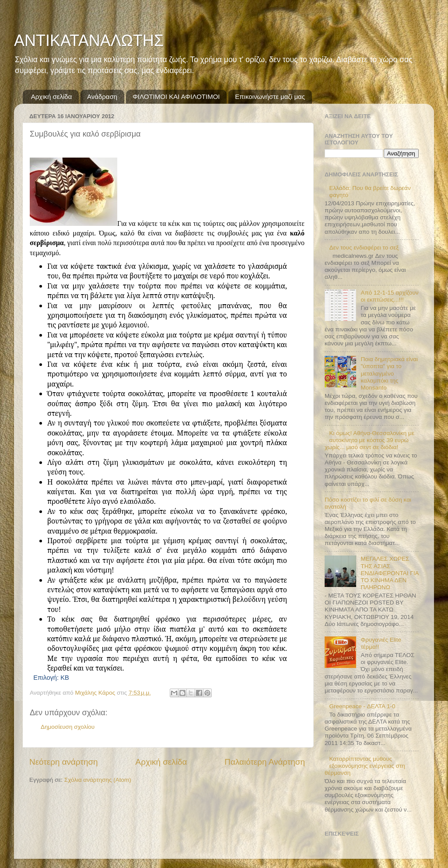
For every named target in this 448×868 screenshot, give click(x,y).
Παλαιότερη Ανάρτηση (265, 762)
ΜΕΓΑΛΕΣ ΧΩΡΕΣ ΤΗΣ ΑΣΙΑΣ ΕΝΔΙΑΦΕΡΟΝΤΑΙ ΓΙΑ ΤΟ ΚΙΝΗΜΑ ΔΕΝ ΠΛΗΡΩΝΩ (389, 573)
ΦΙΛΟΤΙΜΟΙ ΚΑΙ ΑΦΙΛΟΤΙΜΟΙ (176, 97)
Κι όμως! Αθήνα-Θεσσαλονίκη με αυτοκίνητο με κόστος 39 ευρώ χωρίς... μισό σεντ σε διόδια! (369, 440)
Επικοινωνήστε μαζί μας (270, 97)
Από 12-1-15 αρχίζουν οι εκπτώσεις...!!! (389, 296)
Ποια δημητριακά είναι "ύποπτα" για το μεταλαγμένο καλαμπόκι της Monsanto (389, 373)
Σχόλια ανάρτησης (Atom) (98, 780)
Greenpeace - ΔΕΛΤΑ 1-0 (362, 706)
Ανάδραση (102, 97)
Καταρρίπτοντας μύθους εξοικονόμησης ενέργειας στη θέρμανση (365, 766)
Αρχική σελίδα (52, 97)
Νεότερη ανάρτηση (64, 762)
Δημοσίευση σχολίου (68, 727)
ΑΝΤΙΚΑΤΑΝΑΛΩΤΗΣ (89, 40)
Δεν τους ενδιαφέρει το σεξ (364, 248)
